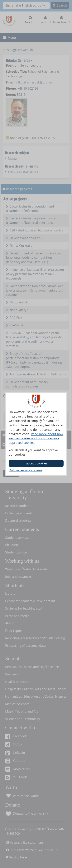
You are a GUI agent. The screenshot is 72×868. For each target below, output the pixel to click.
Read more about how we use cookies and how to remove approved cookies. (36, 438)
